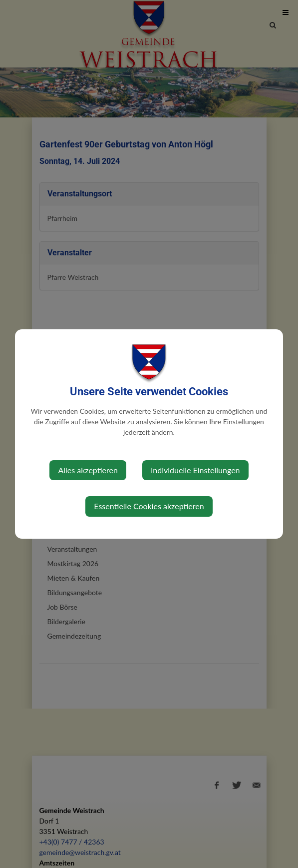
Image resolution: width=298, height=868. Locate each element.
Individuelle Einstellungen (195, 470)
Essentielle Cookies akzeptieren (149, 506)
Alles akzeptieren (88, 470)
